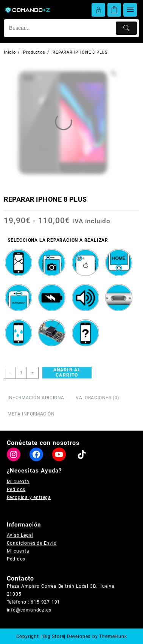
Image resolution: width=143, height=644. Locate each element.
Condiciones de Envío (32, 543)
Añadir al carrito (67, 372)
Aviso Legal (20, 535)
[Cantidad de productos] (21, 373)
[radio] (19, 263)
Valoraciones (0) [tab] (97, 398)
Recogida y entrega (29, 497)
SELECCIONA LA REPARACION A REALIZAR (58, 240)
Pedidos (16, 490)
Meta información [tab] (31, 414)
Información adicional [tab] (37, 398)
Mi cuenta (18, 482)
